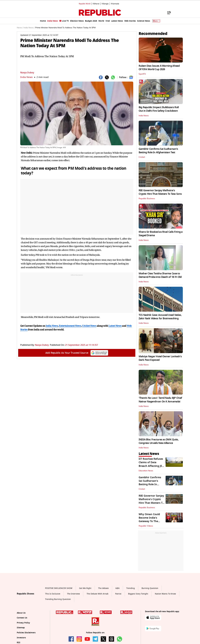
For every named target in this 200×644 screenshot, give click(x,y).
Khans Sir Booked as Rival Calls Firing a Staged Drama (161, 234)
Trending (131, 588)
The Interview (73, 594)
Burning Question (150, 588)
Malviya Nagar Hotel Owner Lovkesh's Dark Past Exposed (160, 358)
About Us (21, 613)
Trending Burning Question (58, 599)
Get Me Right (85, 588)
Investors (21, 638)
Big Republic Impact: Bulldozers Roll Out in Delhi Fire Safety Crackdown (159, 109)
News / (20, 28)
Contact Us (22, 618)
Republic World (85, 4)
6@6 (117, 588)
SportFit (142, 74)
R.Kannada (115, 4)
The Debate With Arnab (98, 594)
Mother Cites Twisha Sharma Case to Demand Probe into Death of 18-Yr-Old (160, 275)
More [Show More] (156, 21)
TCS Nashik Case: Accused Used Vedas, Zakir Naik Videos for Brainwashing (160, 317)
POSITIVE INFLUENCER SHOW (59, 588)
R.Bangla (105, 4)
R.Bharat (96, 4)
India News (26, 77)
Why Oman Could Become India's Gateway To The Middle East (149, 520)
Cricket (142, 157)
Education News (146, 471)
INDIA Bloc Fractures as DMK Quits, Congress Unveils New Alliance (159, 441)
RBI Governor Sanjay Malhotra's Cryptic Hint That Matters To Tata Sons (160, 192)
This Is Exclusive (53, 594)
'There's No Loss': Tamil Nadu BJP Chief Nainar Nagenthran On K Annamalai (160, 400)
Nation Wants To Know (165, 594)
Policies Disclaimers (26, 633)
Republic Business (147, 199)
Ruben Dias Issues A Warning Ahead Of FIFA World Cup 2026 (159, 68)
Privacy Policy (23, 623)
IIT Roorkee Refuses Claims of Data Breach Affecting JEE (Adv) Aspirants (151, 464)
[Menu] (168, 13)
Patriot (118, 594)
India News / (29, 28)
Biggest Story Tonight (138, 594)
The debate (103, 588)
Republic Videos (146, 526)
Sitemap (21, 628)
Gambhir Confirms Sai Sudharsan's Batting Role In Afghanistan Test (158, 151)
